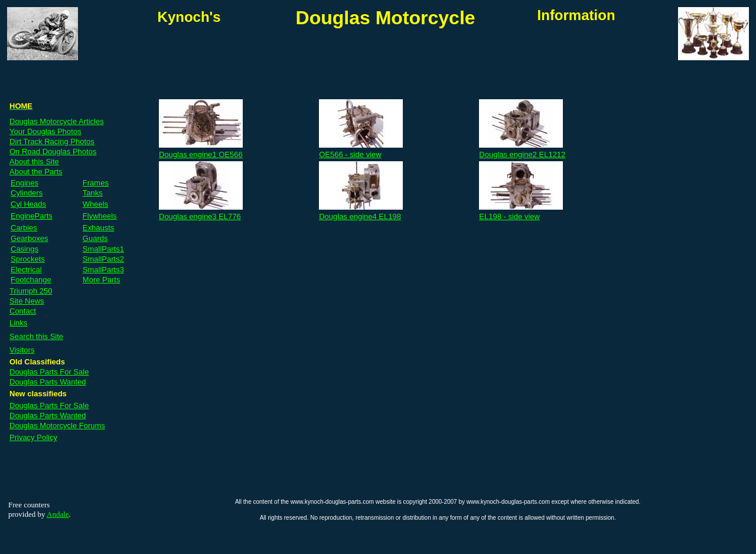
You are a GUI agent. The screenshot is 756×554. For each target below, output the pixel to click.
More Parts (102, 280)
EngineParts (32, 216)
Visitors (22, 350)
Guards (95, 238)
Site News (27, 301)
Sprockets (28, 259)
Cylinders (27, 193)
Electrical (26, 270)
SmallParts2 (103, 259)
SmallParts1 (103, 249)
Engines (25, 183)
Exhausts (98, 228)
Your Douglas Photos (45, 131)
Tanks (93, 193)
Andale (58, 514)
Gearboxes (30, 238)
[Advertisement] (296, 60)
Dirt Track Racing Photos (52, 141)
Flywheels (100, 216)
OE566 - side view (350, 154)
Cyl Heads (28, 204)
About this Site (34, 162)
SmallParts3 (103, 270)
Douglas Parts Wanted (48, 382)
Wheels (95, 204)
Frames (96, 183)
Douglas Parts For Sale (49, 372)
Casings (25, 249)
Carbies (24, 228)
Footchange (31, 280)
